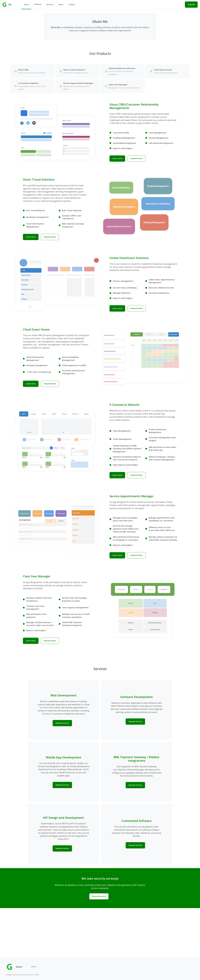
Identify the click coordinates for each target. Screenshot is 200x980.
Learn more (118, 164)
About (61, 4)
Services (50, 4)
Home (26, 4)
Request (191, 4)
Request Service (62, 773)
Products (38, 4)
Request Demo (137, 164)
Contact (72, 4)
